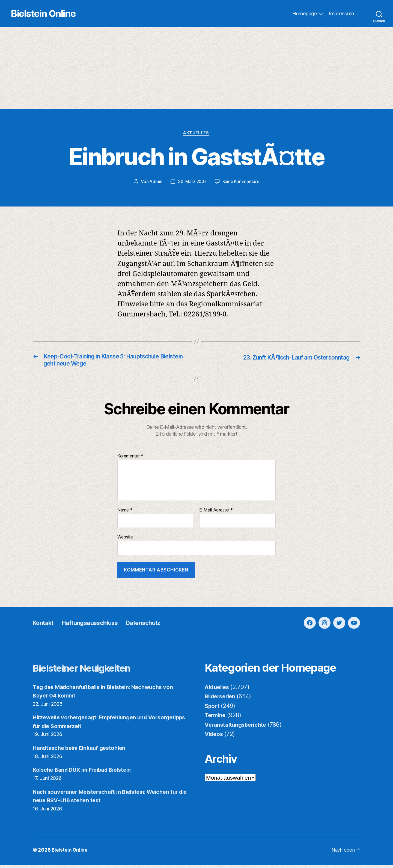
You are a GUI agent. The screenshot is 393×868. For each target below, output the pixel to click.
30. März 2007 (192, 182)
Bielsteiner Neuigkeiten (90, 670)
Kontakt (45, 625)
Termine (216, 718)
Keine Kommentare (242, 182)
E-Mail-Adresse (216, 513)
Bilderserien (222, 699)
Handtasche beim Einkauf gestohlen (82, 751)
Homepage (305, 14)
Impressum (342, 14)
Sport (212, 708)
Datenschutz (156, 625)
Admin (155, 182)
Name (125, 513)
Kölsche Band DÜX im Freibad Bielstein (86, 772)
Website (125, 540)
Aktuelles (197, 134)
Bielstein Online (54, 14)
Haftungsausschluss (96, 625)
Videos (215, 737)
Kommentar (130, 459)
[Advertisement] (196, 68)
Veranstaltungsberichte (237, 727)
